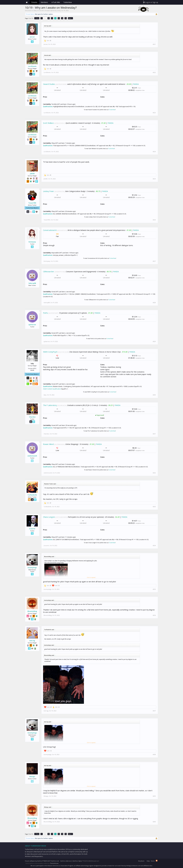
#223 (154, 113)
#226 (154, 220)
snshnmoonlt (32, 456)
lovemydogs (32, 568)
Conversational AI (50, 230)
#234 (154, 546)
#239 (154, 796)
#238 (154, 755)
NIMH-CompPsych (50, 352)
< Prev (37, 18)
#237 (154, 711)
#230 (154, 395)
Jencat (32, 37)
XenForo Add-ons (66, 861)
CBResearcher (49, 271)
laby (45, 395)
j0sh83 (32, 174)
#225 (154, 179)
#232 (154, 473)
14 (62, 18)
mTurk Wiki (56, 2)
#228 (154, 303)
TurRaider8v (32, 495)
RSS (157, 861)
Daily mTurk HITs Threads (42, 10)
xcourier (32, 529)
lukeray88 (32, 283)
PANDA (136, 84)
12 (55, 18)
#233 (154, 507)
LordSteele (32, 66)
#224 (154, 152)
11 (52, 18)
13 (59, 18)
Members (44, 2)
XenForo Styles (77, 861)
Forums (34, 2)
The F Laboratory (50, 405)
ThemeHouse (54, 863)
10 (49, 18)
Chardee (32, 417)
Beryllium (141, 861)
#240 (154, 822)
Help (148, 861)
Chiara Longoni (49, 517)
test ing (32, 641)
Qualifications (48, 107)
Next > (70, 18)
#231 (154, 434)
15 (66, 18)
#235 (154, 589)
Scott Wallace (48, 123)
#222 (154, 72)
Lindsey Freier (48, 191)
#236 (154, 615)
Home (27, 2)
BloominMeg (32, 611)
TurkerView (112, 110)
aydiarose (32, 325)
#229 (154, 341)
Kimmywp (32, 242)
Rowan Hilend (48, 444)
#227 (154, 261)
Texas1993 (32, 203)
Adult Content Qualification (52, 389)
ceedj (59, 10)
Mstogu (32, 776)
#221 (154, 44)
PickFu (46, 313)
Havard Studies (49, 84)
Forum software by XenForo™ (42, 861)
